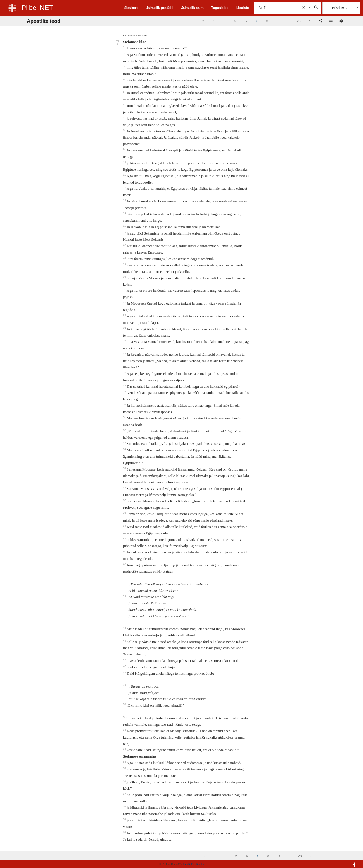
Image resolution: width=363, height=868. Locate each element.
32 (125, 430)
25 (125, 341)
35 (125, 468)
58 (125, 806)
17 (125, 245)
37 (125, 500)
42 (125, 564)
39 (125, 526)
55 (125, 768)
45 (125, 641)
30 (125, 404)
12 (125, 187)
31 (125, 417)
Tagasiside (220, 8)
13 (125, 200)
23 (125, 315)
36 (125, 488)
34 (125, 449)
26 (125, 353)
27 (125, 373)
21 (125, 290)
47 (125, 666)
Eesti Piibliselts (194, 864)
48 (125, 672)
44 (125, 628)
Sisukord (131, 8)
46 (125, 660)
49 (125, 685)
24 (125, 328)
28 (125, 385)
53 (125, 749)
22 (125, 302)
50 (125, 704)
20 (125, 277)
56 (125, 781)
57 (125, 794)
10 (125, 162)
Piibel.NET (37, 8)
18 (125, 258)
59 (125, 819)
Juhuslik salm (192, 8)
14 (125, 213)
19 (125, 264)
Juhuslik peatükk (160, 8)
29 (125, 392)
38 (125, 513)
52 (125, 730)
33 (125, 443)
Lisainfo (243, 8)
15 (125, 226)
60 (125, 832)
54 (125, 762)
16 (125, 232)
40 (125, 539)
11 (125, 175)
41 (125, 551)
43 (125, 596)
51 (125, 717)
